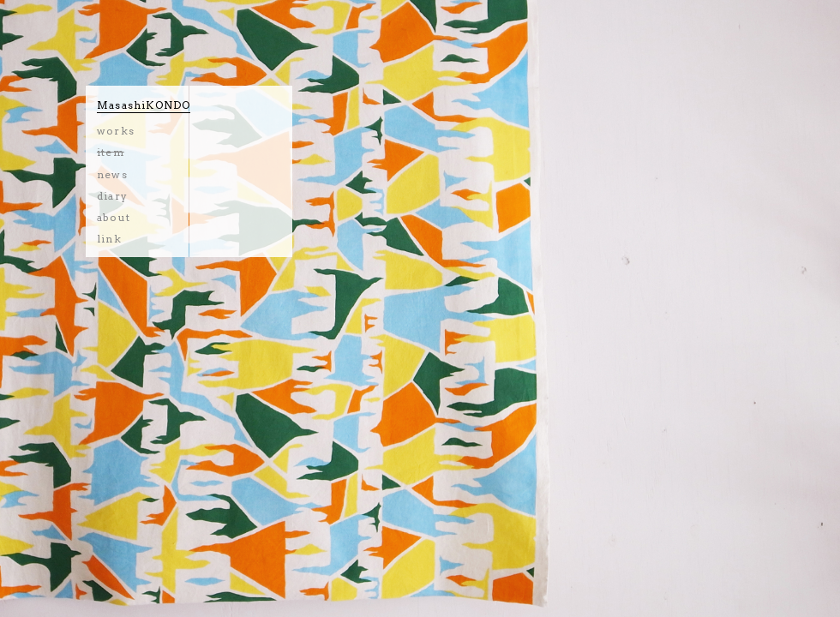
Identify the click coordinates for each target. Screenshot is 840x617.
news (112, 174)
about (114, 217)
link (109, 239)
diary (112, 196)
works (116, 131)
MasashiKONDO (144, 105)
